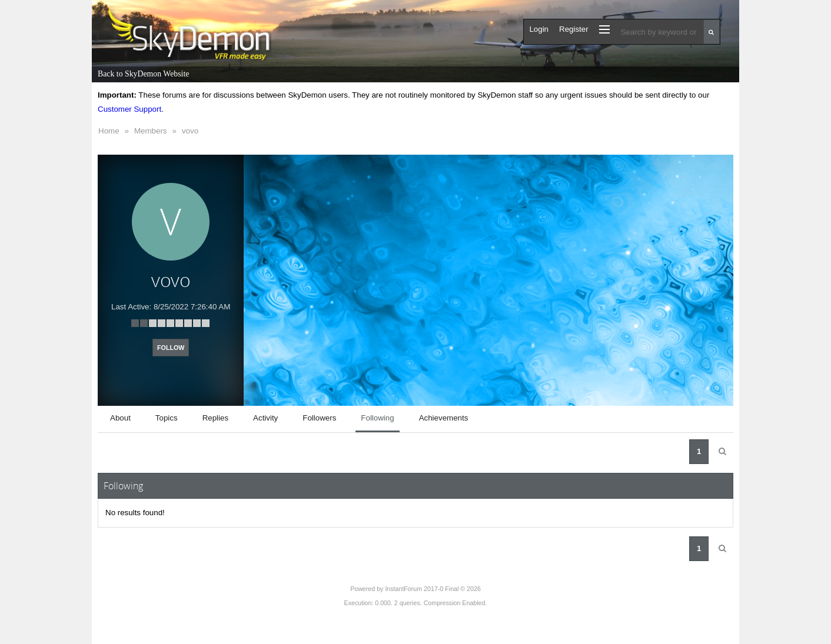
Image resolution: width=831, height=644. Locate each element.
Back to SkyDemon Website (143, 74)
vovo (190, 131)
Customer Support (129, 109)
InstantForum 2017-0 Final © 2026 (433, 589)
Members (151, 131)
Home (109, 131)
